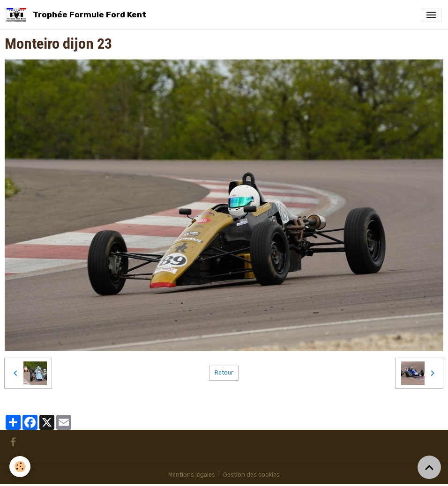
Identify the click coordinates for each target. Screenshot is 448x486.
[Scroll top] (429, 467)
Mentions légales (192, 475)
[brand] (78, 15)
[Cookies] (20, 467)
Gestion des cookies (251, 475)
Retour (224, 373)
